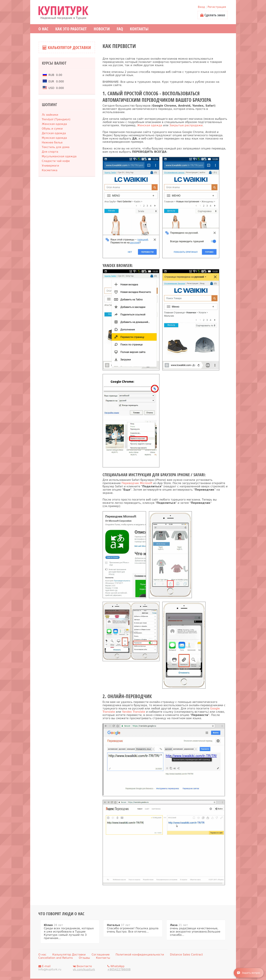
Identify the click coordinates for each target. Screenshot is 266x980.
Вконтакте (89, 968)
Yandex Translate (134, 712)
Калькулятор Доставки (67, 47)
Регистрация (217, 7)
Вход (201, 7)
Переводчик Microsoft (137, 483)
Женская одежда (150, 125)
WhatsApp (124, 968)
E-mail (55, 968)
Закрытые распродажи (186, 125)
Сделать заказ (213, 15)
